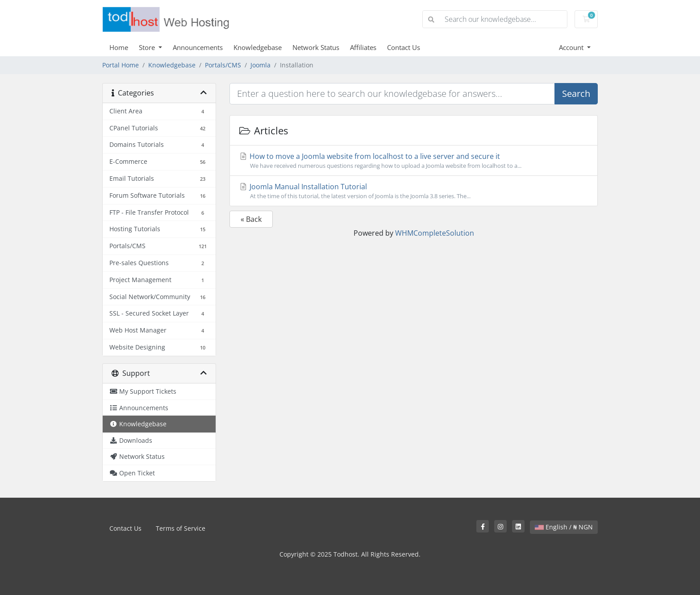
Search (576, 94)
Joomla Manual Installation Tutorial (414, 191)
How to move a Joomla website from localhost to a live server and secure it (414, 161)
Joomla (260, 65)
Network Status (316, 47)
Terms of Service (181, 528)
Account (572, 47)
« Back (251, 219)
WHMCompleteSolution (435, 233)
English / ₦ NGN (564, 527)
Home (119, 47)
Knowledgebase (258, 47)
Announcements (198, 47)
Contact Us (404, 47)
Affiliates (363, 47)
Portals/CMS (223, 65)
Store (148, 47)
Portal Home (121, 65)
